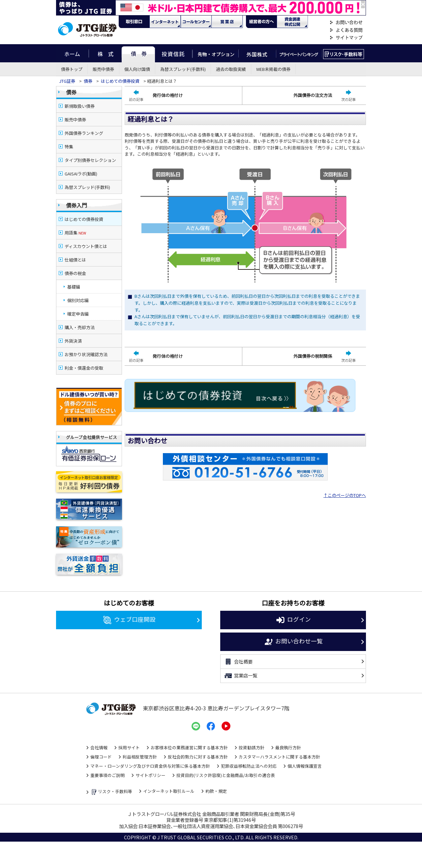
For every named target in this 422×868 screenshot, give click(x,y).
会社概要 (238, 662)
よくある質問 (346, 30)
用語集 (75, 233)
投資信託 (174, 53)
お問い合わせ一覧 (293, 642)
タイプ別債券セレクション (90, 160)
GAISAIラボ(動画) (81, 174)
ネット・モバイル (165, 22)
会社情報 (99, 747)
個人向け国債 (137, 69)
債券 (138, 53)
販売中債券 (103, 69)
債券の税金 (75, 273)
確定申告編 (78, 314)
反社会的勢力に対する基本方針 (198, 757)
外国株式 (257, 53)
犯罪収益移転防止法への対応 (249, 766)
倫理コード (101, 757)
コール (196, 22)
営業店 (227, 22)
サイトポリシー (151, 775)
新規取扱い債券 (80, 106)
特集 (69, 147)
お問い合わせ (346, 23)
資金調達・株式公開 (292, 22)
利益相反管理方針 (140, 757)
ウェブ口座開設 (129, 620)
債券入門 (76, 205)
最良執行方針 (288, 747)
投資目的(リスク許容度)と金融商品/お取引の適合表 (226, 775)
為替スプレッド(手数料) (183, 69)
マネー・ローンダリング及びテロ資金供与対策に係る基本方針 (150, 766)
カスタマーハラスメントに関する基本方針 (279, 757)
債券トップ (72, 69)
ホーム (72, 53)
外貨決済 (73, 341)
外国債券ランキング (84, 133)
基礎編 (74, 287)
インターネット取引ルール (169, 791)
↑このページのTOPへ (345, 495)
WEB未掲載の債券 (273, 69)
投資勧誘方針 (252, 747)
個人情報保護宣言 (305, 766)
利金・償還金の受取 (84, 368)
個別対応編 (78, 300)
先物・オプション (215, 53)
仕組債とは (75, 260)
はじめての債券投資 (120, 81)
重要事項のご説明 (107, 775)
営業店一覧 (241, 676)
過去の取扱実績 (231, 69)
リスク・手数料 (344, 53)
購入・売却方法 (80, 327)
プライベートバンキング (299, 53)
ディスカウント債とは (86, 246)
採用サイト (129, 747)
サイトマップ (346, 38)
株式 (105, 53)
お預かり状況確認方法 (86, 354)
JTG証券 (67, 81)
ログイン (293, 620)
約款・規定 (216, 791)
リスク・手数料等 (111, 792)
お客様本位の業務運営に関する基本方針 (189, 747)
